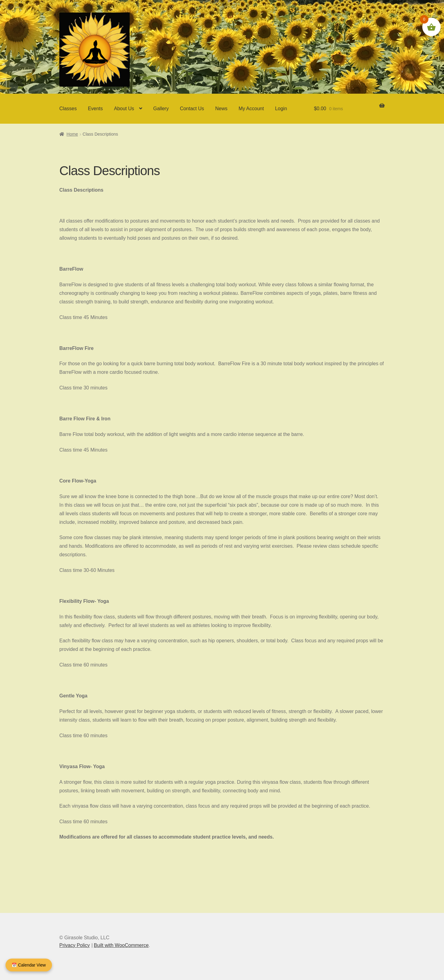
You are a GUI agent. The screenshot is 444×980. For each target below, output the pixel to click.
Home (72, 134)
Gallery (161, 109)
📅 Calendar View (29, 965)
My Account (251, 109)
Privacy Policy (75, 945)
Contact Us (192, 109)
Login (281, 109)
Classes (68, 109)
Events (95, 109)
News (221, 109)
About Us (124, 109)
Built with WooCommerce (121, 945)
